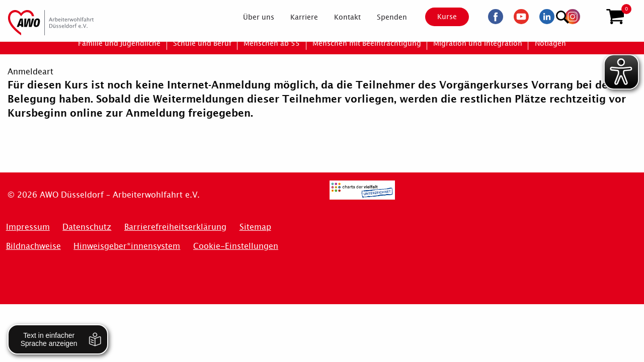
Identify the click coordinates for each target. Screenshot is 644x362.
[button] (615, 17)
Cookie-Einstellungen (236, 246)
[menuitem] (250, 17)
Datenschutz (87, 227)
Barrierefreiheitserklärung (175, 227)
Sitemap (255, 227)
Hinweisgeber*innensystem (127, 246)
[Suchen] (590, 15)
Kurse (438, 17)
